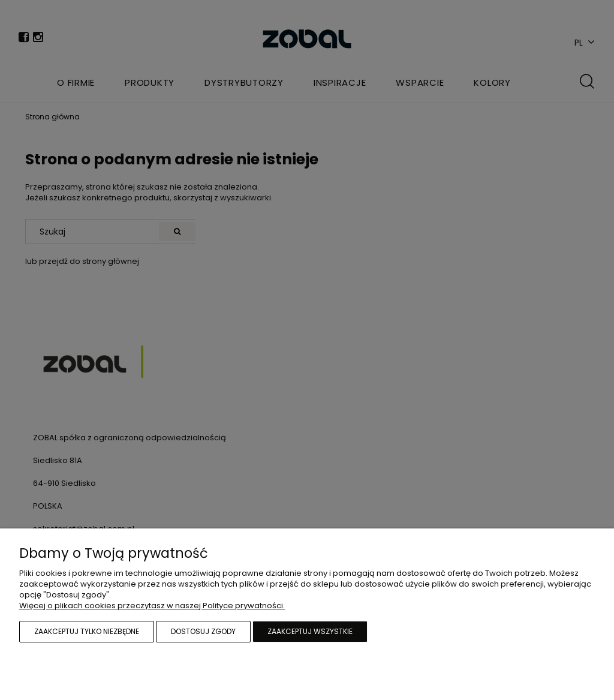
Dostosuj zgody (203, 631)
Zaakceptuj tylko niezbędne (87, 631)
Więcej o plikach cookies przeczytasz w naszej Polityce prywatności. (152, 606)
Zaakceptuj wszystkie (310, 631)
